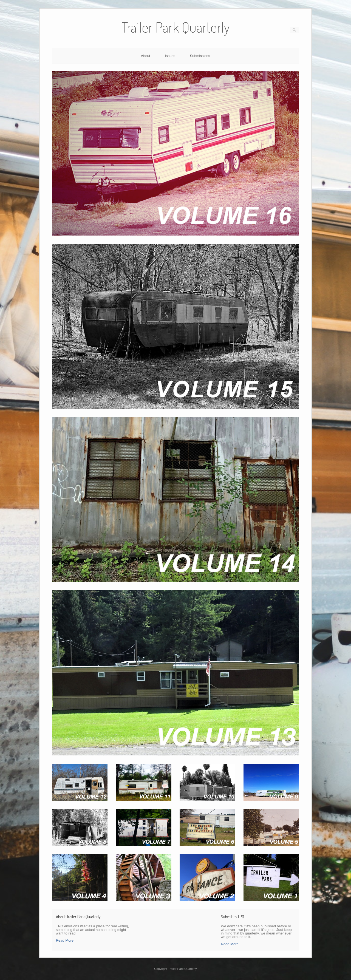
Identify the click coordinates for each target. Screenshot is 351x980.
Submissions (200, 56)
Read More (65, 940)
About (146, 56)
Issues (170, 56)
